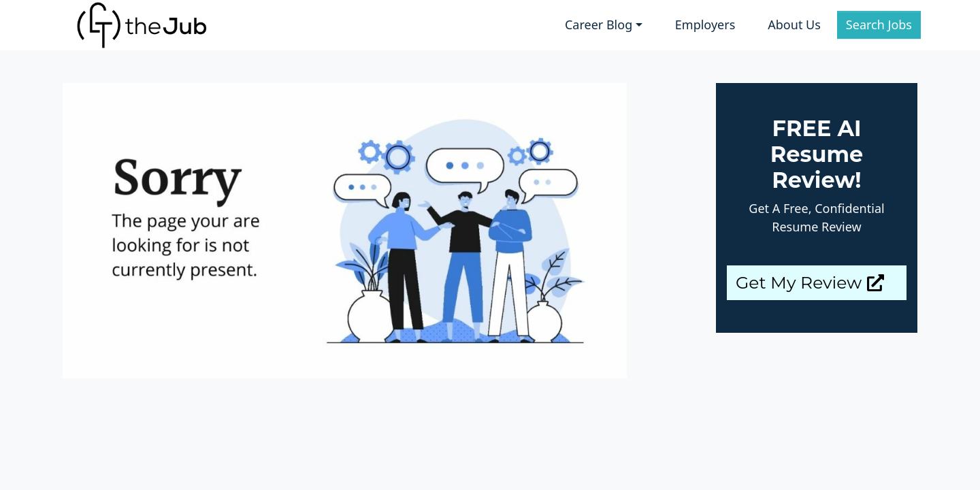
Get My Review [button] (810, 282)
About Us (794, 24)
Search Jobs (879, 24)
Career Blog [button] (599, 24)
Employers (705, 24)
